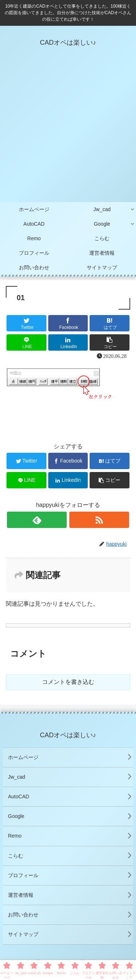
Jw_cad (17, 777)
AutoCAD (18, 796)
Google (16, 816)
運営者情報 (21, 895)
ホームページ (23, 757)
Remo (15, 836)
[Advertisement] (68, 131)
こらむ (16, 856)
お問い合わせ (23, 915)
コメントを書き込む (68, 682)
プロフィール (23, 875)
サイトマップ (23, 934)
